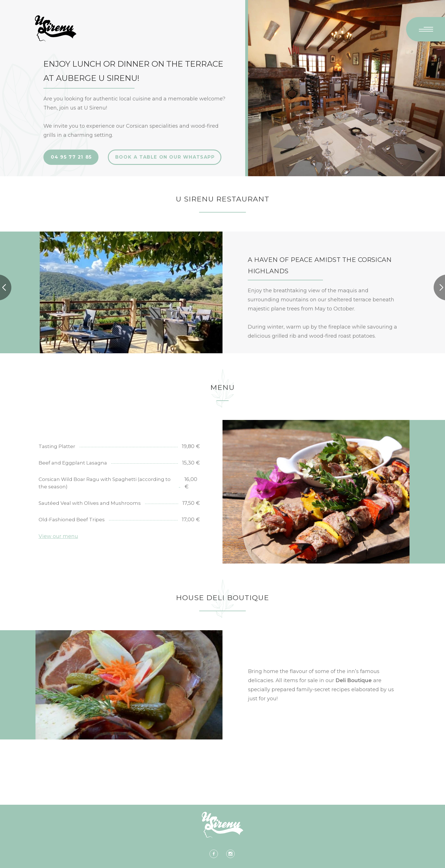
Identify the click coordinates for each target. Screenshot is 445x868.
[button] (441, 287)
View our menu (58, 536)
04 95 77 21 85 (71, 157)
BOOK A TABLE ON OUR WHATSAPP (165, 157)
